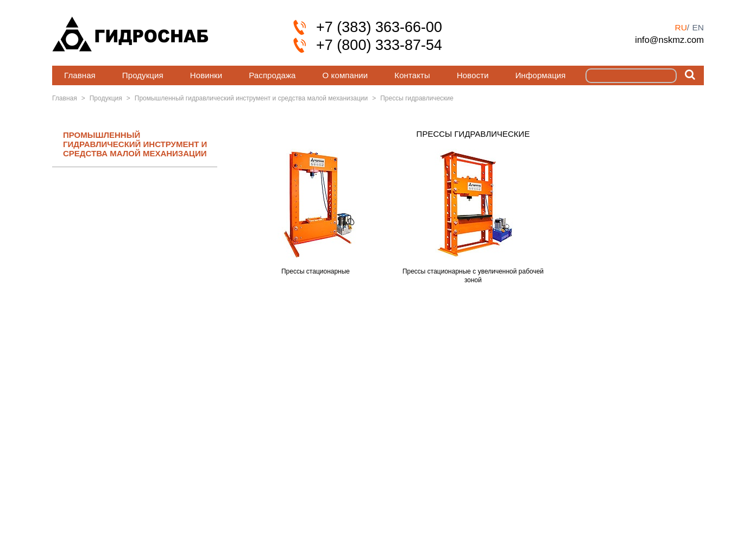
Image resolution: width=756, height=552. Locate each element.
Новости (473, 75)
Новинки (206, 75)
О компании (345, 75)
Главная (80, 75)
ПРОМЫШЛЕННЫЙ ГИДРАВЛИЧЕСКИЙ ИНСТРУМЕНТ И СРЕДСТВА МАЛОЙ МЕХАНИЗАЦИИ (135, 144)
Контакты (412, 75)
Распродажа (272, 75)
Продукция (143, 75)
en (698, 27)
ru (681, 27)
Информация (541, 75)
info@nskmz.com (669, 40)
